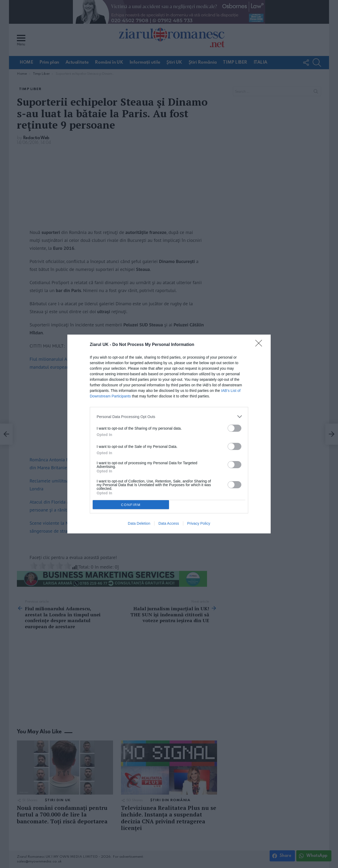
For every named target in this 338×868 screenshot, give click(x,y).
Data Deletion (139, 523)
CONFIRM (131, 505)
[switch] (234, 428)
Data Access (169, 523)
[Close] (260, 345)
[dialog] (169, 434)
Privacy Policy (199, 523)
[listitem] (169, 417)
